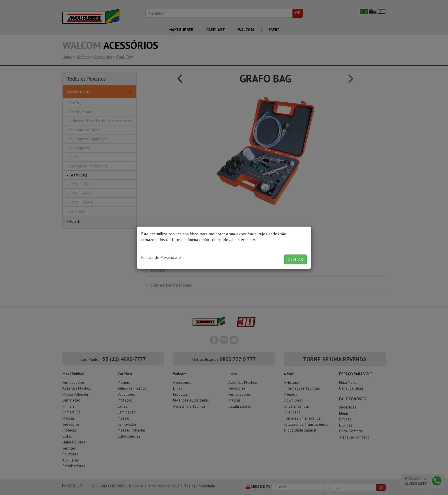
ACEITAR (296, 259)
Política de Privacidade (161, 257)
